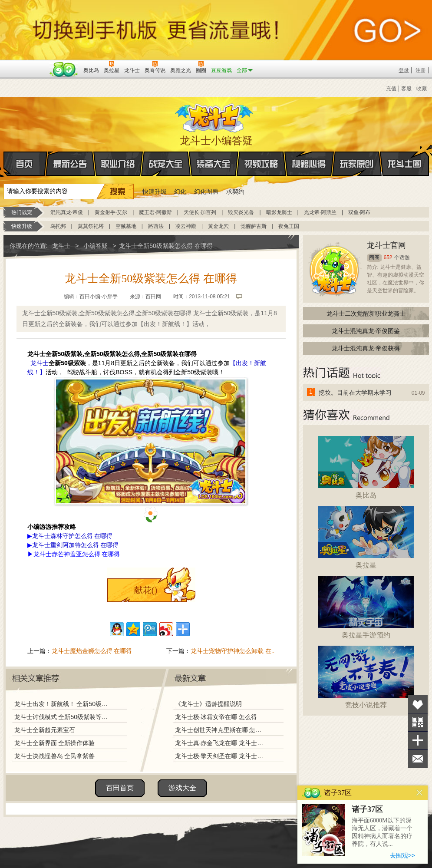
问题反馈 (418, 759)
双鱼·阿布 (359, 212)
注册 (421, 70)
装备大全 (214, 164)
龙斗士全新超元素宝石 (45, 730)
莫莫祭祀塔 (91, 226)
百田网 (64, 69)
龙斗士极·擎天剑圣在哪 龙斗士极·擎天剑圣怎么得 (220, 756)
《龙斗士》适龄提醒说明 (208, 704)
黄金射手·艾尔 (111, 212)
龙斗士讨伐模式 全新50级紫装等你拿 (63, 717)
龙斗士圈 (404, 155)
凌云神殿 (186, 226)
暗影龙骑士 (279, 212)
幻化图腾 (206, 191)
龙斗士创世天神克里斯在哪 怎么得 (220, 730)
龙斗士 (215, 116)
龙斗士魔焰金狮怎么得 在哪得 (92, 651)
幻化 (180, 191)
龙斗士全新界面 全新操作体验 (55, 743)
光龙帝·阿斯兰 (320, 212)
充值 (391, 89)
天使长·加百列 (200, 212)
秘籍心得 (309, 164)
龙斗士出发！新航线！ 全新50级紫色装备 (63, 704)
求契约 (235, 191)
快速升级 (155, 191)
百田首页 (120, 788)
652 (388, 257)
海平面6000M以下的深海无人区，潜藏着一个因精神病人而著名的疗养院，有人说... (382, 832)
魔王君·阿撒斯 (155, 212)
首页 (4, 164)
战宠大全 (166, 164)
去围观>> (402, 855)
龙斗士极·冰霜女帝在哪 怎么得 (216, 717)
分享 (418, 741)
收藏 (422, 89)
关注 (418, 722)
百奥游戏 (25, 64)
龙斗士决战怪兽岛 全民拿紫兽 (55, 756)
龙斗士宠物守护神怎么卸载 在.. (233, 651)
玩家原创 (357, 164)
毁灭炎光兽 (241, 212)
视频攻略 (261, 164)
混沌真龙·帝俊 (67, 212)
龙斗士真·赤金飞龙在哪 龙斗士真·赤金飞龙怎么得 (220, 743)
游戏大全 (182, 788)
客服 (406, 89)
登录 (404, 70)
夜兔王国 (289, 226)
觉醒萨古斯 (254, 226)
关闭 (420, 793)
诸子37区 (367, 809)
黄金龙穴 (218, 226)
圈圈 (374, 258)
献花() (146, 590)
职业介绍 (118, 164)
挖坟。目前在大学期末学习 (355, 393)
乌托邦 (58, 226)
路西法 (156, 226)
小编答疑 (96, 246)
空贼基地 (126, 226)
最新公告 (70, 164)
